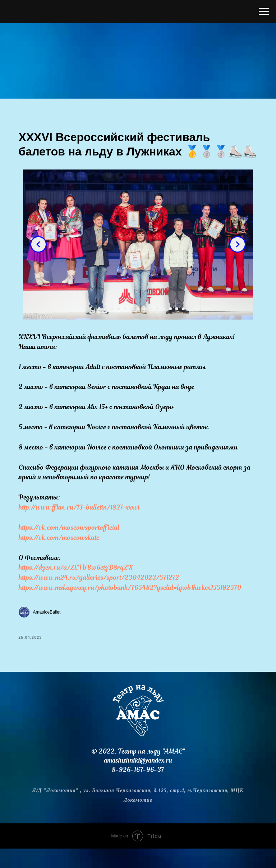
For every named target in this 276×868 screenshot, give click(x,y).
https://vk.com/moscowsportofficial (73, 544)
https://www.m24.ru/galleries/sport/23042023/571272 (103, 594)
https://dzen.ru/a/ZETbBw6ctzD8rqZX (80, 584)
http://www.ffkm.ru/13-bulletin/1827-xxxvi (84, 524)
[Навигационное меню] (264, 12)
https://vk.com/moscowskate (63, 554)
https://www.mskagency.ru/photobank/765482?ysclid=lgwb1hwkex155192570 (134, 604)
